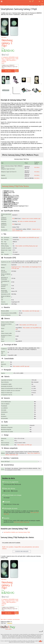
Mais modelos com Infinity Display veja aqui (27, 246)
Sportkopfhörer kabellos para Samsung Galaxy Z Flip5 (17, 532)
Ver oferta (37, 167)
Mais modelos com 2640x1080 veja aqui (29, 238)
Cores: (3, 63)
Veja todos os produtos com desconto (10, 620)
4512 (13, 219)
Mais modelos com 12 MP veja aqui (28, 325)
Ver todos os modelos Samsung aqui (27, 221)
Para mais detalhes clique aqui (22, 522)
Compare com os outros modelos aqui (31, 219)
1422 (13, 224)
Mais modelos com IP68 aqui (25, 445)
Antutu (14, 229)
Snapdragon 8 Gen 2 (16, 267)
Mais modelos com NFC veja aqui (21, 366)
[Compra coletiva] (5, 1)
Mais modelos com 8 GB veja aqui (31, 311)
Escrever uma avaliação (22, 552)
